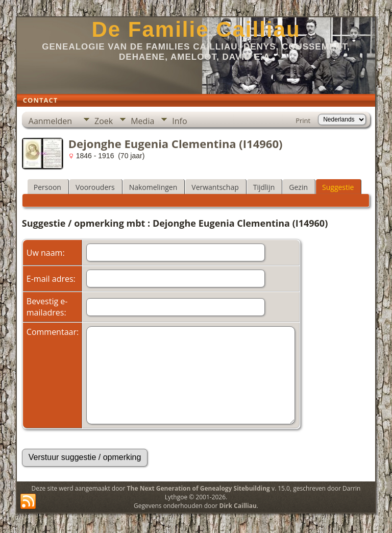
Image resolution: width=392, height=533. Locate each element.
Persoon (47, 187)
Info (179, 121)
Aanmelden (50, 121)
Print (303, 120)
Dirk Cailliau (238, 506)
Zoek (104, 121)
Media (142, 121)
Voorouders (95, 187)
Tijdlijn (264, 187)
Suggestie (338, 187)
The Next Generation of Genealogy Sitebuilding (199, 488)
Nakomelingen (153, 187)
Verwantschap (215, 187)
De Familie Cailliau (196, 29)
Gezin (298, 187)
